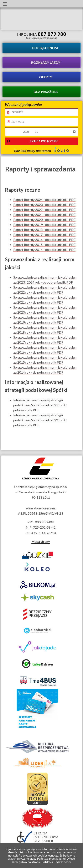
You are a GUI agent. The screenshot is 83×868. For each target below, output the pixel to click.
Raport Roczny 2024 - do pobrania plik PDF (44, 199)
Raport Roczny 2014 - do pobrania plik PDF (44, 250)
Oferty (46, 77)
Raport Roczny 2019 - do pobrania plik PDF (44, 225)
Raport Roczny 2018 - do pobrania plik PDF (44, 230)
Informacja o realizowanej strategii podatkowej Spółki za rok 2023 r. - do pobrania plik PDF (40, 405)
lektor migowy (36, 4)
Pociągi (46, 48)
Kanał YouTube (65, 4)
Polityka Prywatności (56, 862)
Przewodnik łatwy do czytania (43, 4)
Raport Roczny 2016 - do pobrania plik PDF (44, 240)
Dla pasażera (46, 92)
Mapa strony (41, 541)
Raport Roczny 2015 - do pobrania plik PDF (44, 245)
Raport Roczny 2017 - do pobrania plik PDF (44, 235)
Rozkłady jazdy (46, 62)
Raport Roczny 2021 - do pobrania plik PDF (44, 215)
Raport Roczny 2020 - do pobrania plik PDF (44, 220)
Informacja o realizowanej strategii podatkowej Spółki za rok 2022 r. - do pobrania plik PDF (40, 420)
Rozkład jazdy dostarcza (41, 150)
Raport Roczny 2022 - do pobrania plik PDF (44, 210)
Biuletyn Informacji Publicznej (76, 4)
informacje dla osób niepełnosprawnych (28, 4)
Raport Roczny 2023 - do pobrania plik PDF (44, 204)
